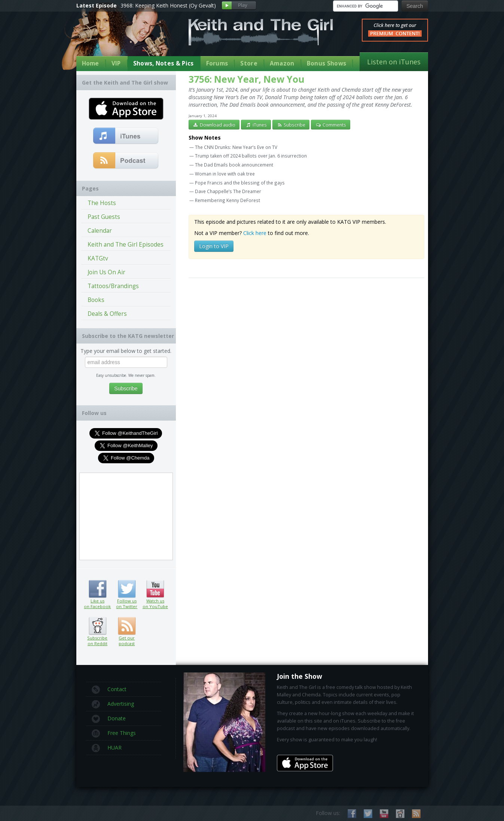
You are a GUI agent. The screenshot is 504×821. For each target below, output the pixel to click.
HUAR (107, 748)
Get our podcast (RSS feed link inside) (127, 626)
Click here (255, 233)
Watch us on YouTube (155, 589)
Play (239, 6)
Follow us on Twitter (127, 589)
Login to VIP (214, 246)
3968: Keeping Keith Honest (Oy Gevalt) (168, 5)
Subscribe (291, 125)
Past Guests (104, 217)
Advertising (113, 704)
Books (96, 300)
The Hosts (102, 203)
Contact (109, 690)
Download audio (214, 125)
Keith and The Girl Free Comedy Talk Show (261, 32)
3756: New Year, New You (247, 79)
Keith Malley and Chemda (120, 38)
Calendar (100, 231)
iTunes (256, 125)
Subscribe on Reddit (97, 626)
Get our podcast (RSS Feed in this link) (126, 161)
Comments (331, 125)
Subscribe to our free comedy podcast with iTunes (126, 136)
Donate (109, 719)
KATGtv (98, 258)
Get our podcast (127, 641)
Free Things (114, 733)
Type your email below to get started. (126, 351)
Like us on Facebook (97, 589)
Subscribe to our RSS (416, 814)
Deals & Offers (107, 314)
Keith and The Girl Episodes (126, 245)
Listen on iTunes (394, 62)
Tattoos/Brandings (113, 286)
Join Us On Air (106, 272)
